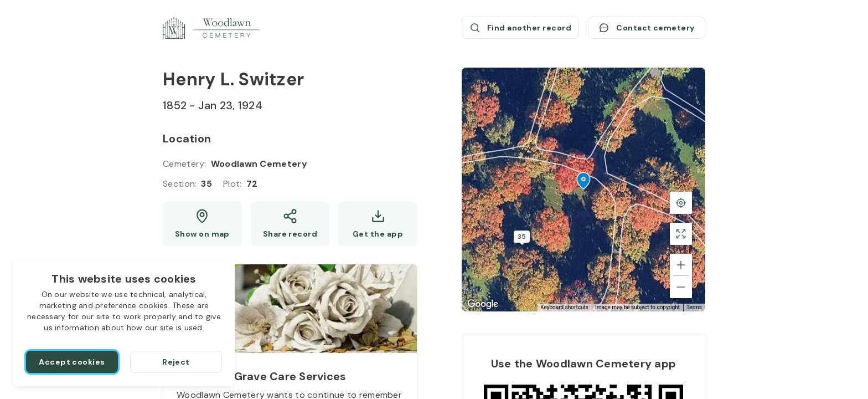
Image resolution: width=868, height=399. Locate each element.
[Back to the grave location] (681, 203)
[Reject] (176, 362)
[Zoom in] (681, 265)
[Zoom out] (681, 287)
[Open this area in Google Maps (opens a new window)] (483, 304)
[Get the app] (378, 224)
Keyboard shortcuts (564, 307)
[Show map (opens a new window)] (202, 224)
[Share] (290, 224)
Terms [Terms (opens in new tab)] (694, 307)
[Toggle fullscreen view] (681, 234)
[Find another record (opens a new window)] (520, 28)
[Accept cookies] (72, 362)
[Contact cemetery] (647, 28)
